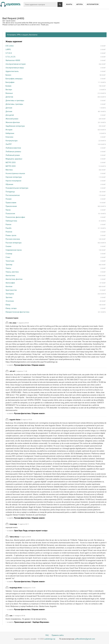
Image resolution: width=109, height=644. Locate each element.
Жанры (69, 4)
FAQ (47, 635)
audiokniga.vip (50, 639)
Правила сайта (58, 635)
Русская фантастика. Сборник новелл (29, 365)
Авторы (79, 4)
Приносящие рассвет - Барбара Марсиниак (31, 622)
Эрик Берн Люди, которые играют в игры (31, 531)
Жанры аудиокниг (14, 42)
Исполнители (93, 4)
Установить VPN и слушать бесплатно (22, 35)
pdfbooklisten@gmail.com (85, 639)
